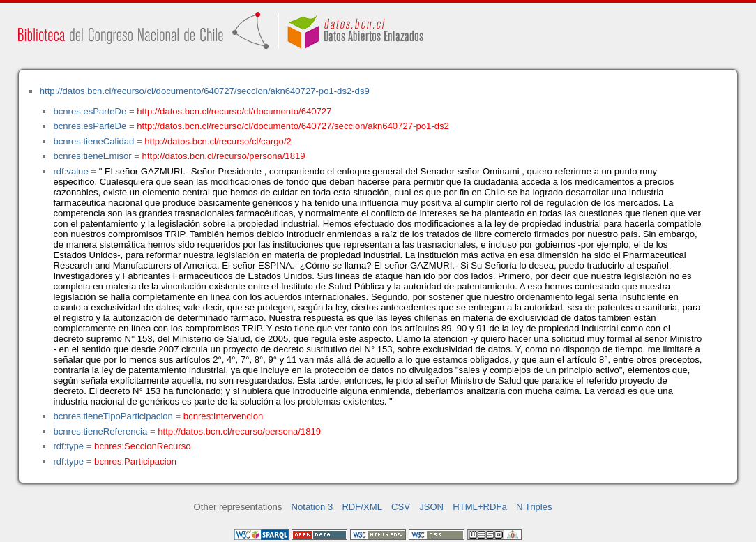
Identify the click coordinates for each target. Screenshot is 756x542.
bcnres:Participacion (135, 461)
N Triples (534, 507)
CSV (401, 507)
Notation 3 (312, 507)
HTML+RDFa (480, 507)
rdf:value (70, 171)
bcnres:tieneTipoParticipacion (113, 416)
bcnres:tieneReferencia (100, 431)
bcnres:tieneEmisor (92, 156)
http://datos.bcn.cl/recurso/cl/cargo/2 (218, 141)
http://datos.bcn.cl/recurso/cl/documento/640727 (234, 111)
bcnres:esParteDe (90, 111)
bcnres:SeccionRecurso (142, 446)
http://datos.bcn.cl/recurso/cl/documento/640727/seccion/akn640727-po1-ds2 (293, 126)
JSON (431, 507)
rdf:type (68, 446)
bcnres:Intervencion (223, 416)
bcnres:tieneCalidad (93, 141)
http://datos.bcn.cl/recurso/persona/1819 (224, 156)
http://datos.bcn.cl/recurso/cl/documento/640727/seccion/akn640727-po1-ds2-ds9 (205, 91)
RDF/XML (362, 507)
